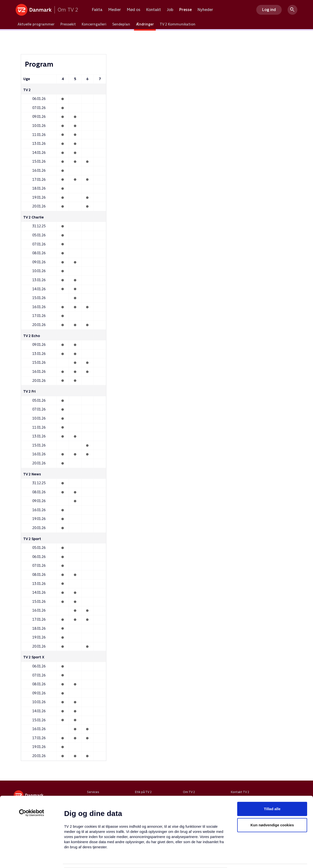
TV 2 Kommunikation (178, 24)
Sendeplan (121, 24)
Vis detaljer (237, 858)
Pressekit (68, 24)
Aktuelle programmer (36, 24)
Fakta (97, 10)
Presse (185, 10)
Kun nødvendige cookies (272, 798)
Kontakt (154, 10)
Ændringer (145, 24)
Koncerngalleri (94, 24)
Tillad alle (272, 782)
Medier (115, 10)
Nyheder (205, 10)
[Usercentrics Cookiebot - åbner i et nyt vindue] (32, 786)
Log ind (269, 10)
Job (170, 10)
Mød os (134, 10)
